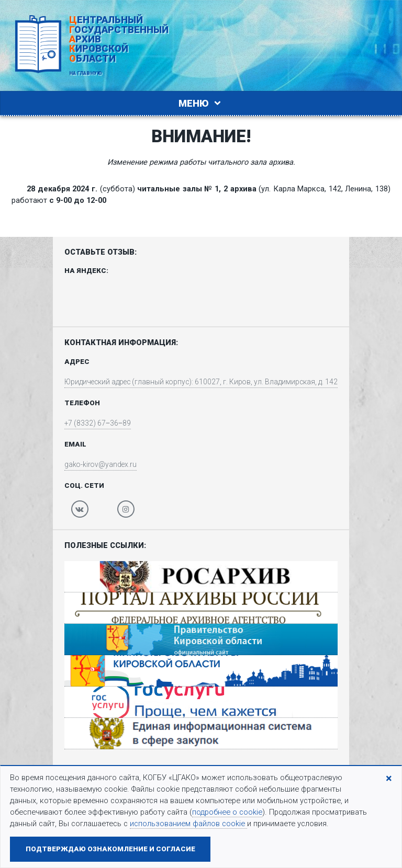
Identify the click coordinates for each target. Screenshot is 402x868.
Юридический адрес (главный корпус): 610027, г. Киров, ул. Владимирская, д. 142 (201, 383)
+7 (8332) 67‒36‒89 (90, 425)
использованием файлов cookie (188, 824)
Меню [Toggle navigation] (201, 103)
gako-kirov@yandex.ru (94, 466)
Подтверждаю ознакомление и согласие (110, 849)
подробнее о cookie (227, 812)
